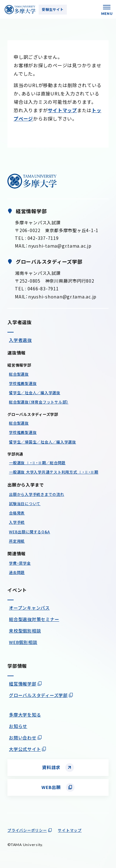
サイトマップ (62, 110)
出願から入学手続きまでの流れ (37, 494)
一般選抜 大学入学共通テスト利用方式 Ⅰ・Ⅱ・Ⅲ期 (54, 472)
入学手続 (17, 522)
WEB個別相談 (23, 642)
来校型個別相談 (25, 631)
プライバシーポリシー (27, 830)
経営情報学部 (23, 684)
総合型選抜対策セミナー (34, 619)
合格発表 (17, 513)
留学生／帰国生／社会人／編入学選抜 (43, 442)
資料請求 (51, 767)
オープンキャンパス (29, 608)
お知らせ (18, 726)
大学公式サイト (25, 749)
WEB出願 (51, 787)
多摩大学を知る (25, 715)
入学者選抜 (20, 340)
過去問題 (17, 572)
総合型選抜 (19, 374)
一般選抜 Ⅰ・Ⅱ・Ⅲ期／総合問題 (37, 463)
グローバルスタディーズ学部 (38, 695)
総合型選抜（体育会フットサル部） (39, 402)
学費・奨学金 (20, 563)
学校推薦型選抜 (23, 383)
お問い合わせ (23, 738)
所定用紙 (17, 541)
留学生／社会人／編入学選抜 (35, 392)
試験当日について (25, 503)
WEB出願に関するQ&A (30, 532)
